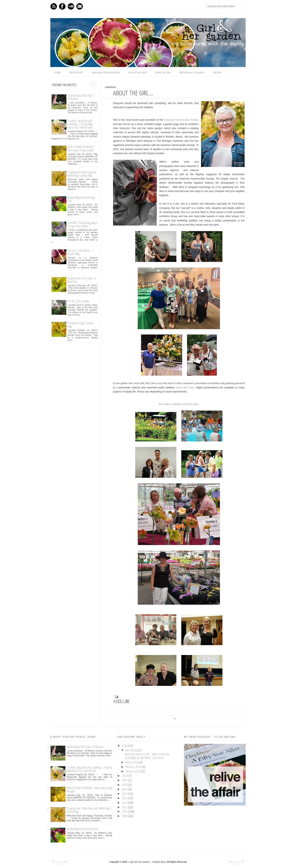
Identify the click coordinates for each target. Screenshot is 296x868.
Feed (54, 6)
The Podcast (76, 73)
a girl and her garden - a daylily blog (147, 862)
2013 (125, 798)
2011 (125, 807)
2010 (125, 812)
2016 (125, 785)
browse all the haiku (192, 73)
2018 (125, 776)
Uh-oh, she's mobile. (79, 301)
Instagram (80, 6)
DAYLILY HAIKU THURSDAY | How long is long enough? (81, 149)
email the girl (163, 73)
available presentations (106, 73)
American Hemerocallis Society (181, 120)
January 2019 (133, 772)
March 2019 (132, 763)
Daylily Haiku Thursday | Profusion (85, 747)
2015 (125, 789)
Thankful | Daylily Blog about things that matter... (83, 225)
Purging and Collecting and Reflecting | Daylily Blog (82, 174)
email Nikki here (185, 388)
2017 (125, 780)
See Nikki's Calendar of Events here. (179, 404)
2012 (125, 803)
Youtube (71, 6)
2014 (125, 794)
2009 (125, 816)
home (58, 73)
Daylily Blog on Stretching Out (82, 829)
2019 (125, 746)
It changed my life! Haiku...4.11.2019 (144, 758)
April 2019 (132, 750)
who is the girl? (138, 73)
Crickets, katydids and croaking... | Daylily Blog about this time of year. (80, 124)
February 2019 (134, 767)
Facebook (62, 6)
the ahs (217, 73)
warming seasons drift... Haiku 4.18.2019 (147, 754)
